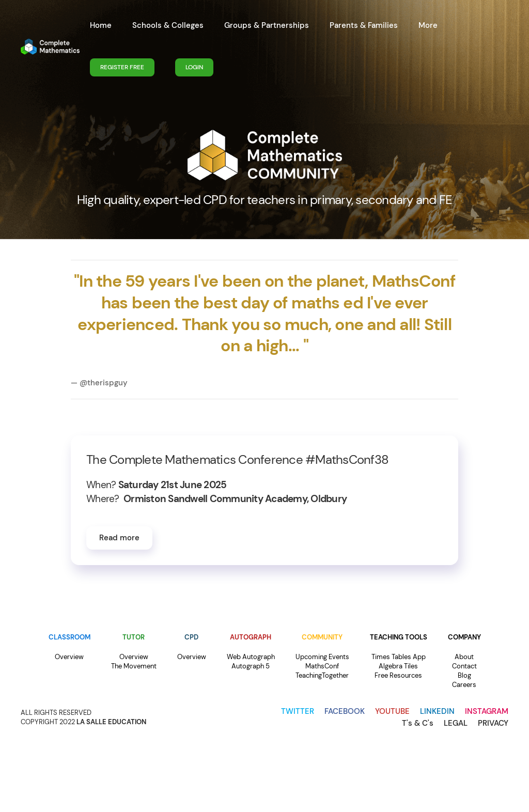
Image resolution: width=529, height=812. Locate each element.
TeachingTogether (322, 675)
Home (101, 25)
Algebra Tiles (398, 666)
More (428, 25)
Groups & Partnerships (267, 25)
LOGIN (194, 67)
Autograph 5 (251, 666)
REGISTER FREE (122, 67)
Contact (464, 666)
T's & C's (418, 723)
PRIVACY (493, 723)
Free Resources (398, 675)
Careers (464, 685)
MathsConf (322, 666)
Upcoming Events (322, 657)
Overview (69, 657)
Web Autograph (251, 657)
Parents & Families (364, 25)
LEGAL (456, 723)
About (464, 657)
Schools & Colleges (168, 25)
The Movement (134, 666)
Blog (464, 675)
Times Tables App (399, 657)
